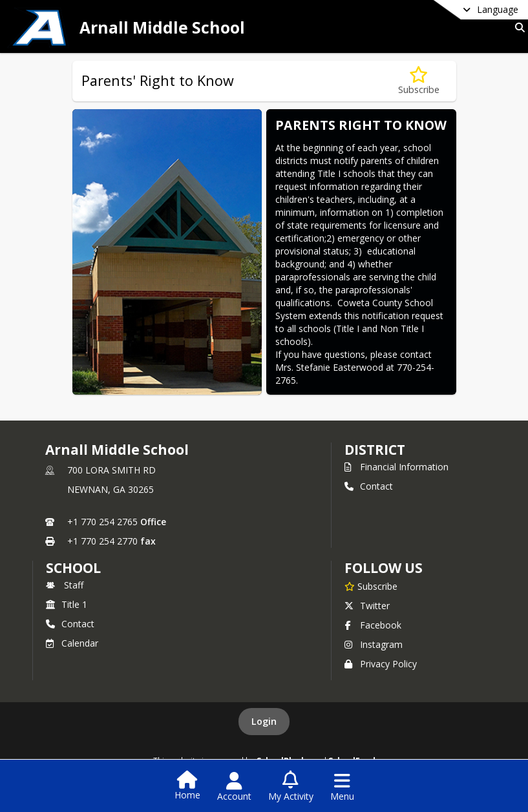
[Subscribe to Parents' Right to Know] (419, 81)
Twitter (367, 606)
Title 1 (67, 604)
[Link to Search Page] (517, 27)
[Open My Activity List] (291, 787)
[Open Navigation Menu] (342, 787)
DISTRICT (375, 450)
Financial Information (396, 467)
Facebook (373, 625)
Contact (369, 486)
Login (264, 721)
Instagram (374, 644)
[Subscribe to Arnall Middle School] (371, 586)
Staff (65, 585)
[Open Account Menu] (234, 787)
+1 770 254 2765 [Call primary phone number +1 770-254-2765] (102, 522)
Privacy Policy (381, 664)
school (73, 568)
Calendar (72, 643)
